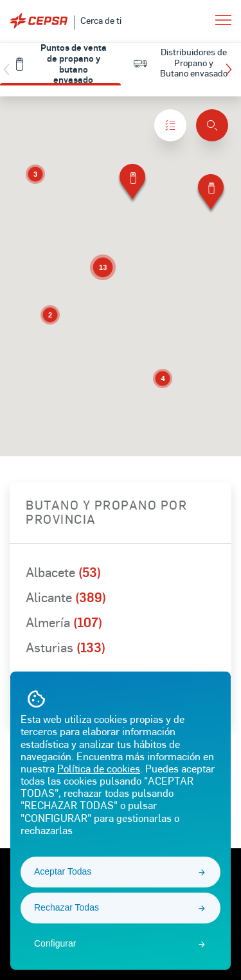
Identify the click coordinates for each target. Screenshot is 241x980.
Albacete (63, 572)
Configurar (55, 943)
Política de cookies (99, 768)
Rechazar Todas (67, 907)
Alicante (66, 597)
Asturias (66, 647)
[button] (232, 69)
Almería (64, 622)
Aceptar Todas (63, 871)
